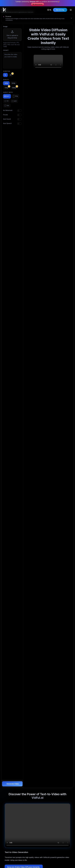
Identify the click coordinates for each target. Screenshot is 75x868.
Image (5, 26)
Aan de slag (60, 10)
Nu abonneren (37, 4)
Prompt (6, 50)
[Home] (4, 10)
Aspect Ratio (8, 92)
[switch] (19, 111)
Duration (7, 71)
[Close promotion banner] (72, 3)
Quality (6, 80)
